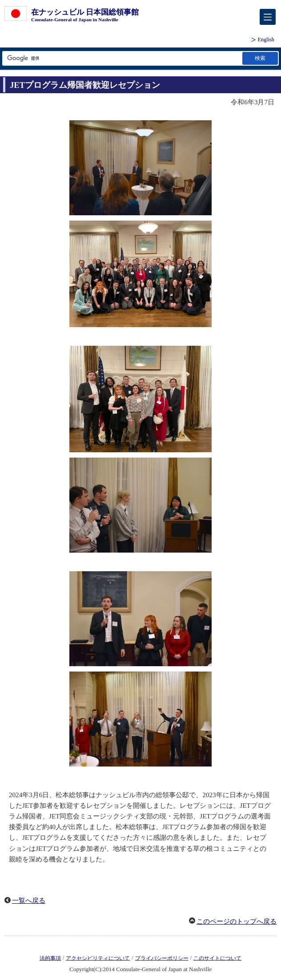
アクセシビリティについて (98, 958)
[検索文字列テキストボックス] (122, 58)
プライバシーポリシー (162, 958)
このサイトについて (217, 958)
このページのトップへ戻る (237, 921)
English (266, 40)
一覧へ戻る (29, 901)
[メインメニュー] (268, 17)
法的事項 (50, 958)
